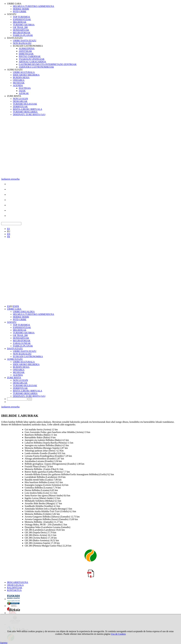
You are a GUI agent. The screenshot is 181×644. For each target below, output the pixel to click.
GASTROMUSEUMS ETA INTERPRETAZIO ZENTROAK (48, 64)
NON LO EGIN (20, 99)
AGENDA (18, 85)
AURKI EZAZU (15, 70)
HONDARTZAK (21, 30)
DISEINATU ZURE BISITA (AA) (29, 114)
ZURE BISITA (14, 96)
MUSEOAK (19, 83)
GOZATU (12, 14)
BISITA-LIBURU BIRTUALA (28, 109)
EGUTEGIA (25, 88)
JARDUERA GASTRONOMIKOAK (36, 67)
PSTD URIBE (20, 12)
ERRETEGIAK (26, 54)
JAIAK (22, 91)
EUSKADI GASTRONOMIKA (28, 46)
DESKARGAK (20, 101)
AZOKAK (24, 93)
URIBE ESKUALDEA (24, 312)
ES (8, 229)
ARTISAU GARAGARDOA (32, 62)
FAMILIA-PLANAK (23, 35)
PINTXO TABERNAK (30, 56)
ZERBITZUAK (20, 107)
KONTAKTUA (14, 590)
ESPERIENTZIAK (22, 19)
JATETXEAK (25, 51)
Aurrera (4, 643)
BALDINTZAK (15, 588)
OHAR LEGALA (15, 585)
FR (9, 237)
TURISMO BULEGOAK (25, 104)
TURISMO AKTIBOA (24, 25)
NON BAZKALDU (22, 43)
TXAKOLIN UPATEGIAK (32, 59)
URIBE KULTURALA (24, 72)
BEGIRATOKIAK (22, 33)
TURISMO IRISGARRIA (25, 112)
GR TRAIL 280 (20, 27)
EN (9, 234)
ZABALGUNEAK (22, 343)
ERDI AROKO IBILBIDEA (26, 75)
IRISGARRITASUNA (18, 582)
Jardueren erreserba (10, 179)
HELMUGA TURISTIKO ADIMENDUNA (34, 6)
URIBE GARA (14, 4)
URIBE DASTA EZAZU (25, 41)
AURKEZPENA (27, 48)
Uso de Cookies (118, 634)
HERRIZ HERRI (21, 9)
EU (9, 231)
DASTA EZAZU (15, 38)
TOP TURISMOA (22, 17)
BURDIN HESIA (21, 78)
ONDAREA (19, 80)
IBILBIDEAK (20, 22)
